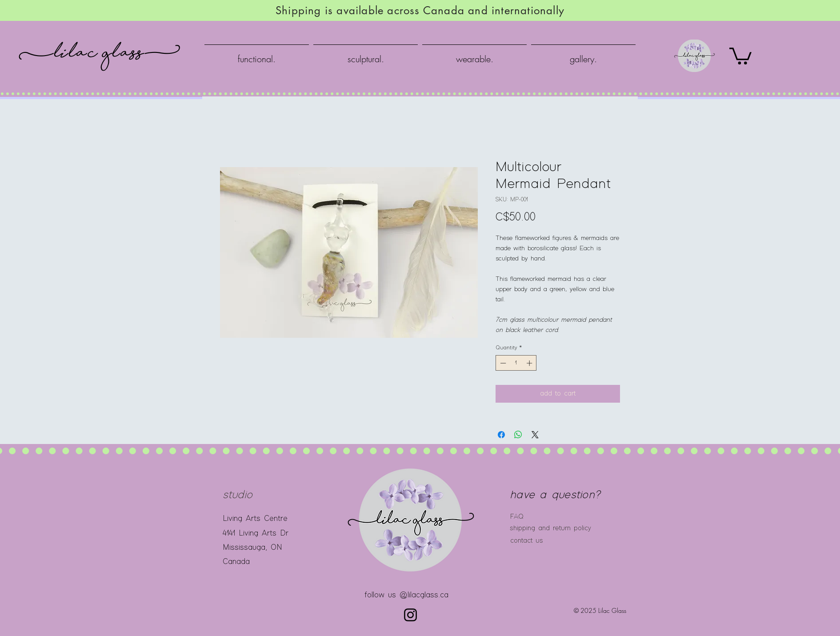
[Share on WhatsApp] (518, 435)
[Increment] (530, 363)
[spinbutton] (516, 363)
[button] (740, 55)
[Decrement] (502, 363)
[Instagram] (410, 615)
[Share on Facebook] (501, 435)
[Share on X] (535, 435)
